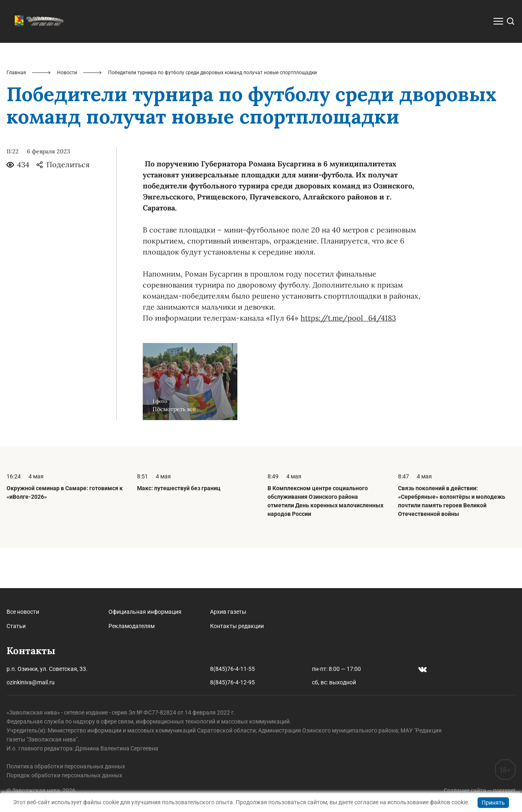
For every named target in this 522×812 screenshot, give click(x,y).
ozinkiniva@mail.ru (31, 682)
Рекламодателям (132, 626)
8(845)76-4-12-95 (232, 682)
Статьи (16, 626)
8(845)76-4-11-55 (232, 669)
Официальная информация (145, 612)
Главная (16, 113)
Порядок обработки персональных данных (64, 775)
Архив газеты (228, 612)
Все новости (23, 612)
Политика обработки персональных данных (66, 766)
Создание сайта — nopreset (480, 790)
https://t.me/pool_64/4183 (348, 358)
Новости (67, 113)
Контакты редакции (237, 626)
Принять (493, 803)
